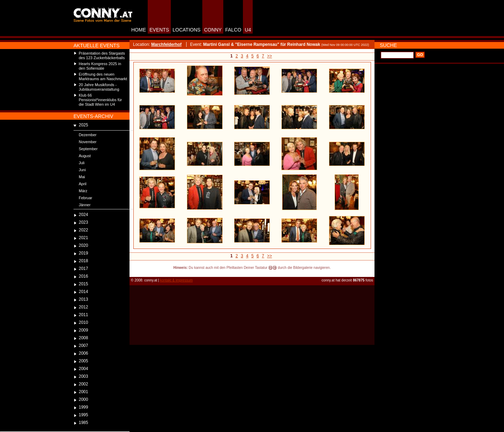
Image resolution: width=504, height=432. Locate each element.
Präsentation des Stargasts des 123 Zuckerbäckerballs (102, 55)
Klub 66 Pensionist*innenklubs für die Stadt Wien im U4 (100, 100)
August (85, 156)
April (83, 184)
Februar (86, 198)
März (83, 191)
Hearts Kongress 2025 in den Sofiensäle (100, 66)
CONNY (213, 30)
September (88, 149)
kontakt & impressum (176, 280)
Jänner (85, 205)
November (88, 142)
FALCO (233, 30)
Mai (82, 177)
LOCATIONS (187, 30)
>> (269, 56)
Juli (82, 163)
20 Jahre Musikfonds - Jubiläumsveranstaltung (99, 87)
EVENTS (159, 30)
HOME (139, 30)
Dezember (88, 135)
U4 (248, 30)
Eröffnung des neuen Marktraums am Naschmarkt (103, 76)
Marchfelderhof (166, 44)
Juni (82, 170)
